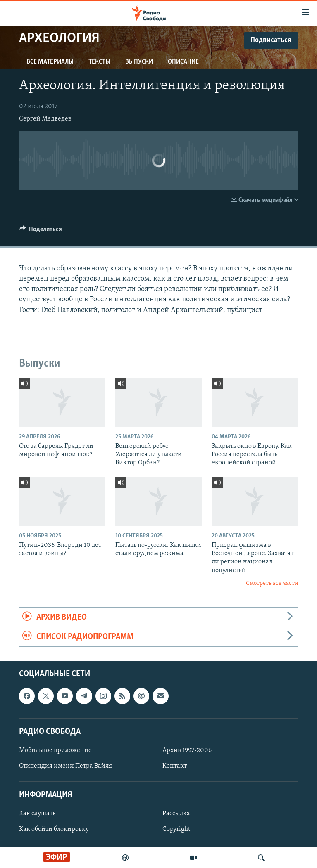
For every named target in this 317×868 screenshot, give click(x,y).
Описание (183, 62)
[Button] (41, 231)
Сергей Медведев (45, 119)
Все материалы (50, 62)
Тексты (99, 62)
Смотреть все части (272, 583)
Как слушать (37, 814)
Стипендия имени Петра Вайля (66, 766)
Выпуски (139, 62)
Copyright (176, 830)
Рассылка (176, 814)
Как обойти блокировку (54, 830)
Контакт (175, 766)
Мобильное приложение (55, 750)
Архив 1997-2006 (187, 750)
